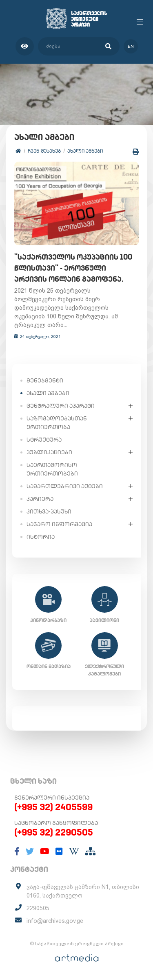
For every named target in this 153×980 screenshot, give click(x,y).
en (131, 46)
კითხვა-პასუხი (49, 511)
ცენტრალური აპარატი (61, 406)
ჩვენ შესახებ (44, 151)
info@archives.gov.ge (55, 921)
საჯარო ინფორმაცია (59, 524)
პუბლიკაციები (49, 452)
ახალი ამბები (85, 151)
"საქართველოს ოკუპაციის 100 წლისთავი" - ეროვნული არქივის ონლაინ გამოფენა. (73, 268)
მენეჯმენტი (45, 380)
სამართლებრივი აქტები (65, 486)
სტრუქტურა (44, 440)
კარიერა (40, 499)
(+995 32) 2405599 (53, 807)
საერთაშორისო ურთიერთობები (52, 469)
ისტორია (41, 537)
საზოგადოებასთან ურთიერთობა (57, 423)
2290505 (38, 908)
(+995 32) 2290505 (54, 832)
